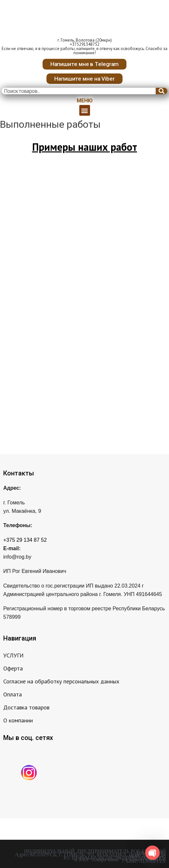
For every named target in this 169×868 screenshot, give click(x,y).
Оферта (13, 668)
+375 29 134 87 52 (25, 540)
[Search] (162, 91)
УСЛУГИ (13, 655)
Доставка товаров (26, 707)
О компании (18, 720)
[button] (85, 64)
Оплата (13, 694)
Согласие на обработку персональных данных (61, 681)
